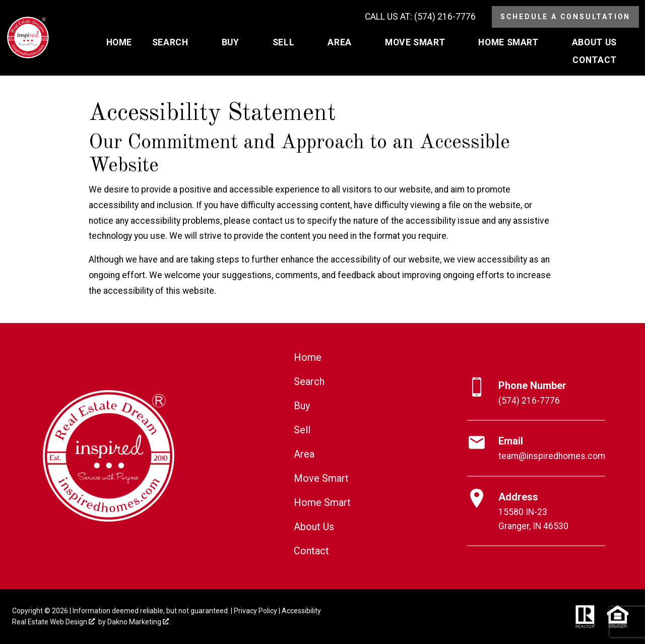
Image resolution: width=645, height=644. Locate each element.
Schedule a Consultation (565, 17)
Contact (311, 551)
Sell (302, 430)
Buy (302, 406)
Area (304, 454)
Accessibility (301, 611)
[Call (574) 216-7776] (420, 17)
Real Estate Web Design (53, 622)
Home (119, 43)
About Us (314, 527)
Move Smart (321, 478)
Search (309, 381)
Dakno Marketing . (139, 622)
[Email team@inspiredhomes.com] (536, 448)
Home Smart (322, 502)
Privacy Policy (255, 611)
